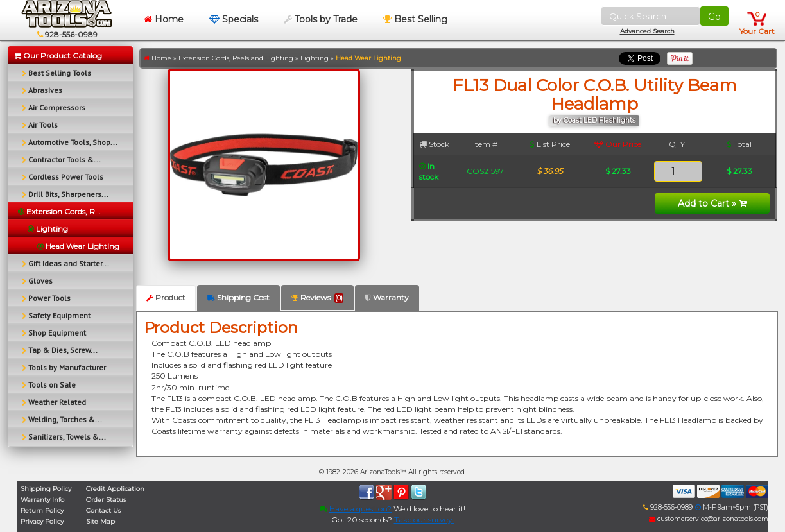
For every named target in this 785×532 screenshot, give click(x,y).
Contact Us (103, 511)
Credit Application (115, 489)
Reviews (317, 298)
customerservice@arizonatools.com (709, 519)
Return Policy (42, 511)
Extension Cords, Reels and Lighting (236, 58)
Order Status (106, 500)
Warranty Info (42, 500)
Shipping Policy (46, 489)
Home (164, 19)
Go (714, 17)
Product (166, 297)
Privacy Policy (42, 521)
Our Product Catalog (58, 56)
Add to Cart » (712, 203)
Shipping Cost (238, 297)
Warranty (387, 297)
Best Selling (415, 19)
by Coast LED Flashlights (594, 120)
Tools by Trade (321, 19)
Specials (234, 19)
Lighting (315, 58)
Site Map (100, 521)
